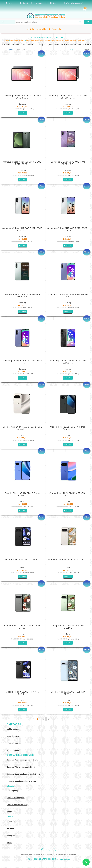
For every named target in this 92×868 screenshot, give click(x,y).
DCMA (9, 812)
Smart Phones (45, 40)
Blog (53, 3)
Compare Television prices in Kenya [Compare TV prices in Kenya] (21, 767)
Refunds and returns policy (18, 805)
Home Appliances (33, 40)
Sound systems (13, 750)
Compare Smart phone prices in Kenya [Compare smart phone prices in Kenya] (22, 760)
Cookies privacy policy (16, 798)
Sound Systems (71, 40)
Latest (39, 3)
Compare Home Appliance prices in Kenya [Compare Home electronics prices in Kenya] (24, 774)
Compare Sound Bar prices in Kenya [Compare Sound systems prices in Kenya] (21, 781)
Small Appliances (58, 40)
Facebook (11, 828)
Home (9, 3)
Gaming (22, 40)
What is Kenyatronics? (73, 3)
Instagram (11, 836)
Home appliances (14, 743)
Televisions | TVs (83, 40)
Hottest (24, 3)
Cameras (6, 40)
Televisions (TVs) (14, 736)
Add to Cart (22, 113)
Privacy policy (12, 791)
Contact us (11, 821)
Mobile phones (13, 729)
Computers (14, 40)
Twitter (10, 843)
